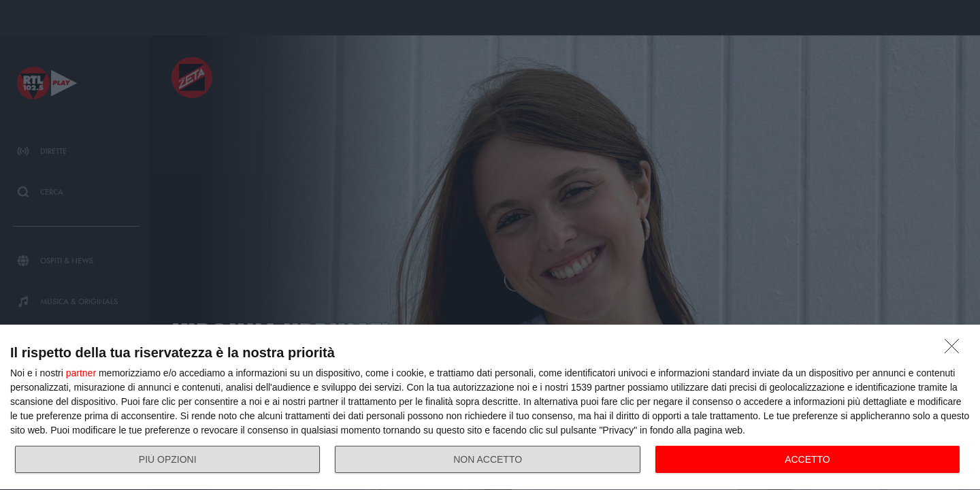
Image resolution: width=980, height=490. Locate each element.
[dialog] (490, 408)
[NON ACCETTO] (955, 350)
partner (81, 373)
